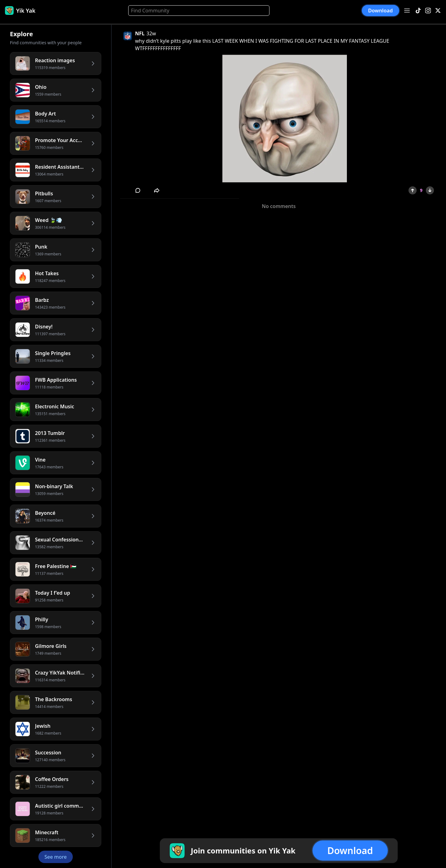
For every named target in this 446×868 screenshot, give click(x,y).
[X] (438, 11)
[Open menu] (407, 11)
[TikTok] (418, 11)
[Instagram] (428, 11)
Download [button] (380, 11)
